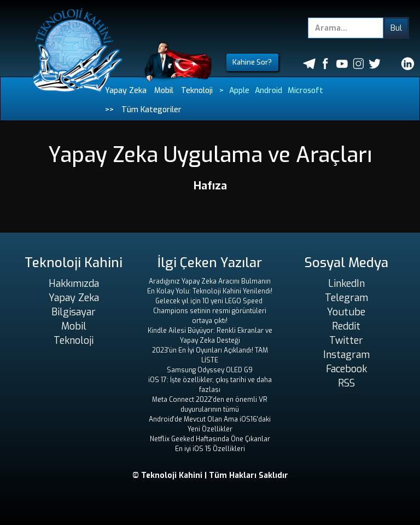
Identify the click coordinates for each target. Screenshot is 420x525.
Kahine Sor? (252, 62)
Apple (239, 91)
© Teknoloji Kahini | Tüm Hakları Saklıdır (210, 475)
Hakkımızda (74, 284)
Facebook (346, 369)
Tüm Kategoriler (151, 110)
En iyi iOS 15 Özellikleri (210, 449)
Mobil (164, 91)
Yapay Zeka (126, 91)
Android (269, 91)
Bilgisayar (74, 312)
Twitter (346, 341)
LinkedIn (346, 284)
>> (109, 110)
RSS (346, 383)
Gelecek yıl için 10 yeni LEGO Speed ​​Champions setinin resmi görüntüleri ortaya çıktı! (210, 311)
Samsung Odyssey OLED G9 (210, 370)
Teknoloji (197, 91)
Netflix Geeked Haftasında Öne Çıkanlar (210, 439)
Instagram (346, 355)
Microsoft (305, 91)
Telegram (346, 298)
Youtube (346, 312)
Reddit (346, 326)
